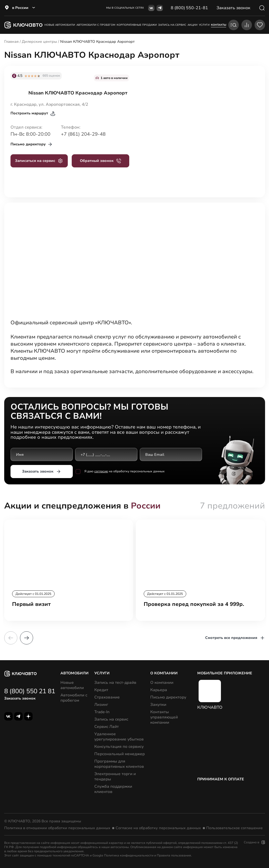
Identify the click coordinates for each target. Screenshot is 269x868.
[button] (27, 638)
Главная (11, 42)
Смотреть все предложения (235, 638)
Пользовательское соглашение (234, 828)
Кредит (101, 690)
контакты (219, 25)
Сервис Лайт (107, 727)
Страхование (107, 697)
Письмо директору (168, 697)
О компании (162, 682)
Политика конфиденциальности (129, 855)
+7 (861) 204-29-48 (83, 134)
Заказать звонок (41, 472)
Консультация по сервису (119, 747)
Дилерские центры (39, 42)
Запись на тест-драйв (115, 682)
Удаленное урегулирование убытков (119, 737)
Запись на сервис (111, 719)
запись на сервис (172, 25)
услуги (204, 25)
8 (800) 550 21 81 (30, 691)
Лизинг (101, 705)
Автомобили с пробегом (96, 25)
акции (193, 25)
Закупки (158, 705)
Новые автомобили (60, 25)
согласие (101, 472)
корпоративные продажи (137, 25)
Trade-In (102, 712)
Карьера (159, 690)
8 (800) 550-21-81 (189, 8)
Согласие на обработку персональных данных (158, 828)
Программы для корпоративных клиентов (119, 764)
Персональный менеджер (120, 754)
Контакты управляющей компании (164, 717)
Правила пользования (174, 855)
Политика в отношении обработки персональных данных (57, 828)
